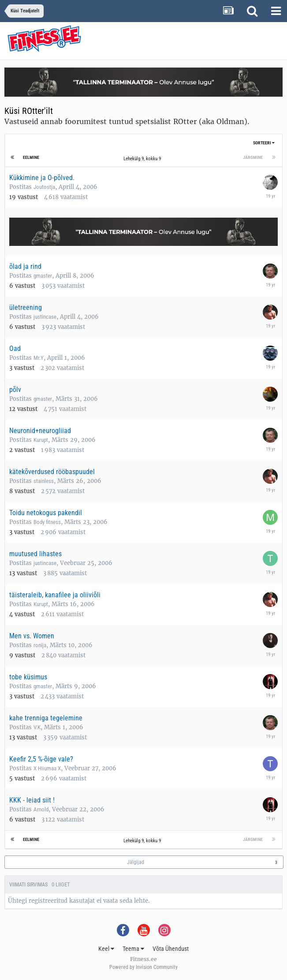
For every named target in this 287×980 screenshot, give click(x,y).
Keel (106, 949)
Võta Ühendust (171, 949)
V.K (37, 727)
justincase (45, 317)
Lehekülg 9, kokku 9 (143, 159)
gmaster (43, 276)
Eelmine (31, 157)
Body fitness (47, 522)
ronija (40, 645)
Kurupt (41, 440)
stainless (44, 481)
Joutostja (44, 187)
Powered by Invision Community (143, 967)
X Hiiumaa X (47, 768)
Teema (133, 949)
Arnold (41, 809)
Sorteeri (264, 143)
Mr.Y (39, 358)
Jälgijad (136, 862)
